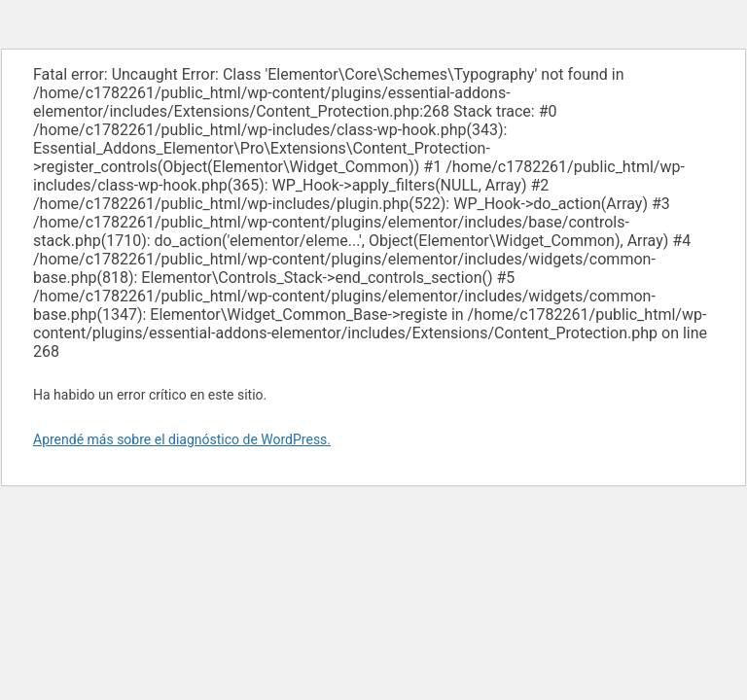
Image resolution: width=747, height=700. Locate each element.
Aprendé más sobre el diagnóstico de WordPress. (182, 439)
